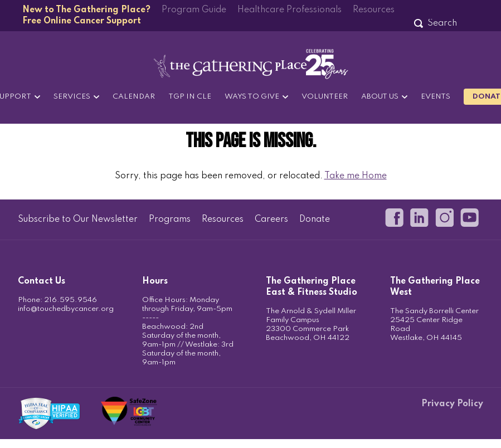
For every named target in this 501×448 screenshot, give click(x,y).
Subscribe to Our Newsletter (78, 220)
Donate (315, 220)
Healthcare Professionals (290, 10)
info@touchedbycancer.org (66, 309)
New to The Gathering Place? (86, 10)
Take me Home (356, 176)
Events (436, 97)
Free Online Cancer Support (82, 21)
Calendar (134, 97)
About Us (380, 97)
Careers (271, 220)
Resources (374, 10)
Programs (170, 220)
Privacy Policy (452, 404)
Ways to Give (252, 97)
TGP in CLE (190, 97)
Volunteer (325, 97)
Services (72, 97)
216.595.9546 (70, 300)
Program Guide (194, 10)
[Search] (442, 23)
